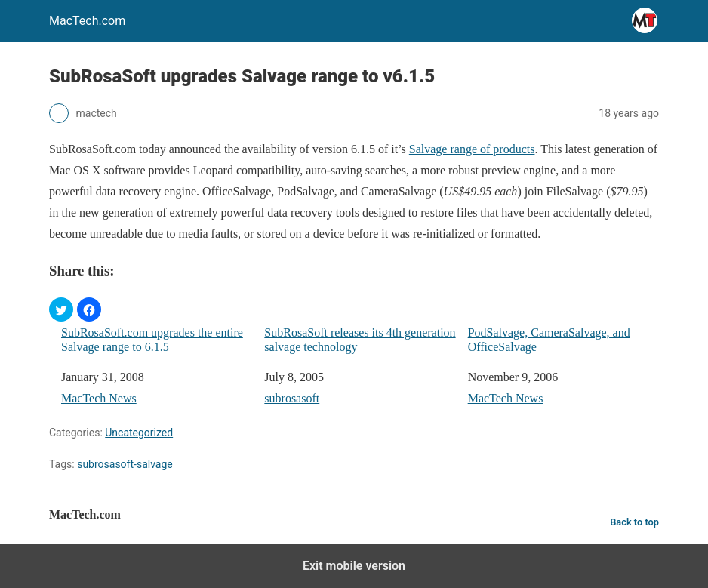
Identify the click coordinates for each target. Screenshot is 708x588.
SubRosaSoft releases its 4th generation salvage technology (360, 340)
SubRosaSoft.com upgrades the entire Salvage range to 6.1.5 (152, 340)
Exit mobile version (354, 566)
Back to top (634, 522)
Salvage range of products (472, 149)
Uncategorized (139, 433)
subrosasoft (292, 398)
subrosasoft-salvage (125, 464)
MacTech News (99, 398)
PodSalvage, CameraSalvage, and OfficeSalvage (549, 340)
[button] (61, 309)
